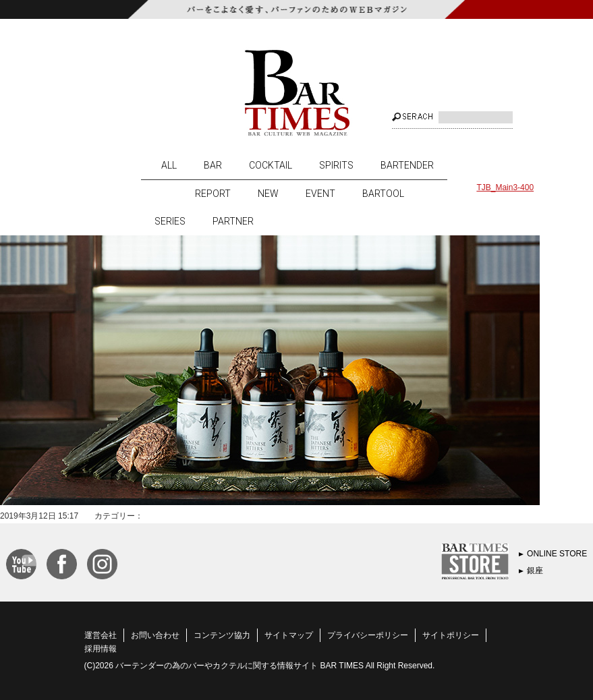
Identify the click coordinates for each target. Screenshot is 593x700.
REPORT (213, 194)
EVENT (320, 194)
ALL (169, 165)
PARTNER (233, 221)
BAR (213, 165)
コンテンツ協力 (222, 635)
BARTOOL (383, 194)
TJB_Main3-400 (505, 187)
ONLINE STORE (557, 554)
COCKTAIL (271, 165)
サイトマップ (289, 635)
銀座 (535, 571)
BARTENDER (407, 165)
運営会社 (101, 635)
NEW (268, 194)
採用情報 (101, 649)
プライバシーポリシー (368, 635)
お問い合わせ (155, 635)
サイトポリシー (451, 635)
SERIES (170, 221)
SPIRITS (336, 165)
